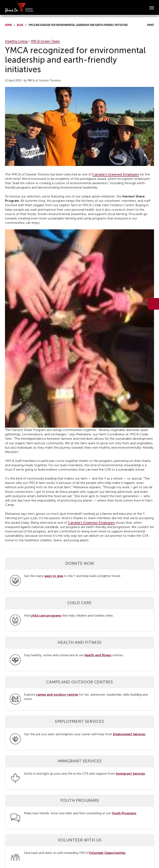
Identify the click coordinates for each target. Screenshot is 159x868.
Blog (20, 24)
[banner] (19, 7)
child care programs (46, 615)
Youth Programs (124, 813)
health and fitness (98, 655)
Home (8, 24)
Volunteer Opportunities (107, 853)
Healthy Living (16, 41)
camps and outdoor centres (57, 695)
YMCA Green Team (45, 41)
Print (147, 24)
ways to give (54, 576)
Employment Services (129, 734)
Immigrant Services (130, 774)
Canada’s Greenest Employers (116, 174)
